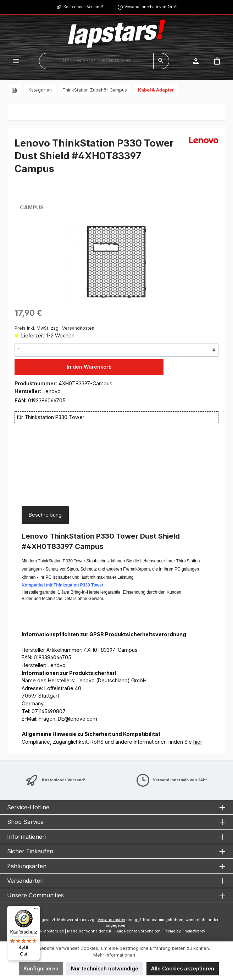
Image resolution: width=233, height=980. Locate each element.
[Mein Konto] (196, 61)
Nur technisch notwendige (105, 968)
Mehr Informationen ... (116, 955)
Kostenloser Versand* (84, 7)
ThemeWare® (194, 931)
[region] (116, 262)
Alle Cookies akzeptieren (183, 968)
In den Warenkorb (89, 367)
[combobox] (96, 61)
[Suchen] (161, 61)
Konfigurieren (41, 968)
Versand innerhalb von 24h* (151, 7)
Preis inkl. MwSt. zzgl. (54, 328)
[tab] (45, 515)
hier (198, 742)
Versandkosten (111, 920)
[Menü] (16, 61)
